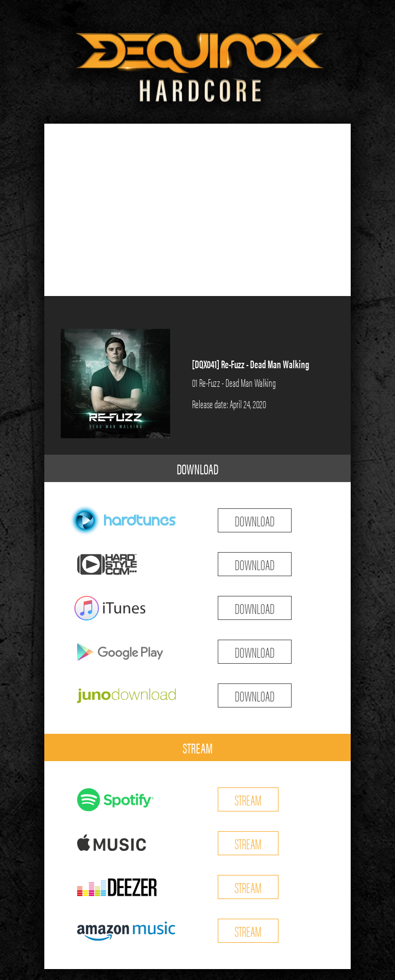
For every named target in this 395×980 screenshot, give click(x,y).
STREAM (198, 748)
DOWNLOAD (197, 469)
